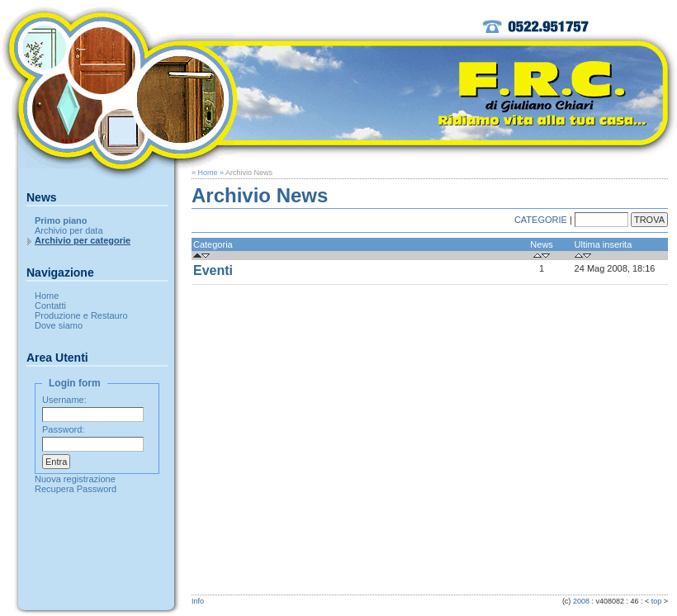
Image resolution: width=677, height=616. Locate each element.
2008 (581, 601)
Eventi (213, 270)
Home (47, 296)
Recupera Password (76, 489)
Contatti (50, 306)
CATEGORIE (541, 220)
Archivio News (249, 173)
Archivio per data (69, 230)
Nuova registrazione (75, 479)
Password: (63, 429)
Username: (64, 400)
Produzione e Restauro (81, 315)
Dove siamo (59, 325)
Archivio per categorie (83, 240)
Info (198, 601)
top (657, 601)
